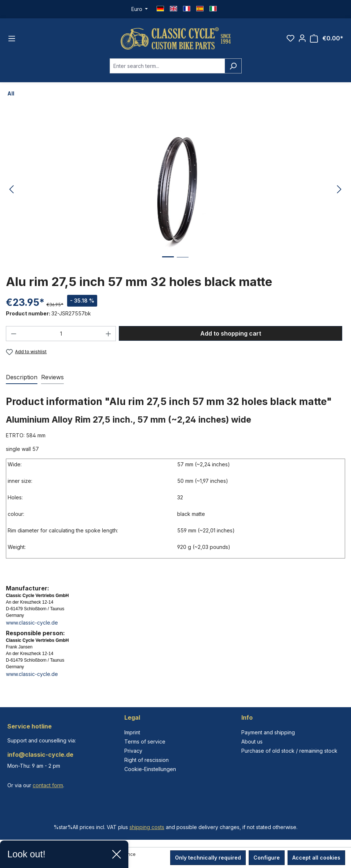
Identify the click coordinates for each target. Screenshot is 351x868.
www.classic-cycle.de (32, 623)
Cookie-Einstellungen (150, 769)
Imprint (132, 732)
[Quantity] (61, 334)
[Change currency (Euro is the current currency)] (140, 9)
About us (252, 742)
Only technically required (208, 858)
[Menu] (12, 39)
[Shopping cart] (327, 38)
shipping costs (147, 827)
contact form (48, 785)
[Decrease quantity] (14, 334)
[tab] (22, 377)
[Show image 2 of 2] (183, 263)
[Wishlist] (290, 38)
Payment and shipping (268, 732)
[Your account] (302, 38)
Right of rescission (147, 760)
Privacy (133, 751)
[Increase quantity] (109, 334)
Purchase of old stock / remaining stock (289, 751)
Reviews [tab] (52, 377)
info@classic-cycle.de (40, 755)
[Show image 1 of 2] (168, 262)
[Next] (339, 190)
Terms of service (145, 742)
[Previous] (11, 190)
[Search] (233, 66)
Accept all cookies (316, 858)
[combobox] (167, 66)
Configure (267, 858)
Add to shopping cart (231, 333)
